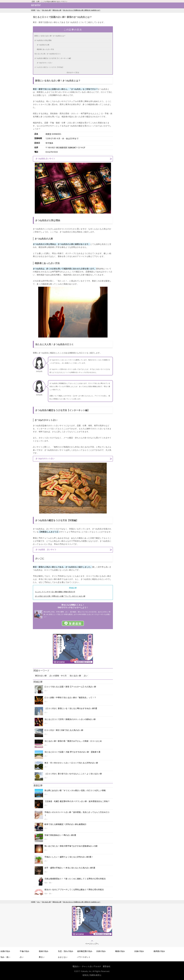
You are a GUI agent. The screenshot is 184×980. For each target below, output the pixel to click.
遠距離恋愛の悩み (85, 951)
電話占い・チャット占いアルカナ (87, 966)
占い (39, 10)
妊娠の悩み (139, 951)
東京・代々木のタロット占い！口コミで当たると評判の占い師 (71, 763)
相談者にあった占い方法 (45, 49)
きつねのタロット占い (45, 63)
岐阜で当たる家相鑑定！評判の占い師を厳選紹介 (65, 824)
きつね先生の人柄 (43, 45)
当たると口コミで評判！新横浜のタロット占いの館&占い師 (70, 719)
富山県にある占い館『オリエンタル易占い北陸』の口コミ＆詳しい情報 (75, 790)
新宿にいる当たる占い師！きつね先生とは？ (50, 36)
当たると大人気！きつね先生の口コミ (48, 54)
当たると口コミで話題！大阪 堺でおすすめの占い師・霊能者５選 (72, 752)
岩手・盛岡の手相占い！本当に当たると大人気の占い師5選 (70, 868)
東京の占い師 (57, 10)
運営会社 (107, 966)
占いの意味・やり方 (58, 676)
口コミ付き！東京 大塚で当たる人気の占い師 (64, 730)
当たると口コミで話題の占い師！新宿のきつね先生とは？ (82, 10)
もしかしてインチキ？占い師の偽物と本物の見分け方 (55, 592)
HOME (33, 10)
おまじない (63, 957)
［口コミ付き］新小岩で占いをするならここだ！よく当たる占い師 (73, 774)
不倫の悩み (24, 951)
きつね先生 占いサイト (45, 159)
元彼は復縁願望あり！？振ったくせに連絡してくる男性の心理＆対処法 (75, 879)
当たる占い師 (46, 10)
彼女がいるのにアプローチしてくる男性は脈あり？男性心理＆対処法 (74, 889)
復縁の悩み (44, 951)
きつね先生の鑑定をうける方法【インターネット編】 (53, 58)
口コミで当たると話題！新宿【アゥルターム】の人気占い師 (70, 687)
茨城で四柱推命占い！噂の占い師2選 (60, 835)
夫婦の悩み (101, 951)
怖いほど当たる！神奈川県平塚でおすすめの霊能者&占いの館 (71, 846)
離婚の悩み (120, 951)
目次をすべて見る (73, 72)
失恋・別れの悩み (66, 951)
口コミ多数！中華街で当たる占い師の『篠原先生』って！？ (70, 697)
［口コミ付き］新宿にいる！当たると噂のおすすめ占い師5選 (71, 708)
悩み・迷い (5, 957)
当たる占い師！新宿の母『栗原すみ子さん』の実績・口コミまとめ (73, 741)
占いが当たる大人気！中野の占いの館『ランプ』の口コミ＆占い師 (60, 596)
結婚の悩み (5, 951)
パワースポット (84, 957)
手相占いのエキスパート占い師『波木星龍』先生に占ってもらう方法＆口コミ (77, 814)
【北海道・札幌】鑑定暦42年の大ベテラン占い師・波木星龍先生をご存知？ (77, 801)
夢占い (42, 957)
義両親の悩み (159, 951)
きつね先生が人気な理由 (43, 40)
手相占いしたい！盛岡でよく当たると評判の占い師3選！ (69, 857)
